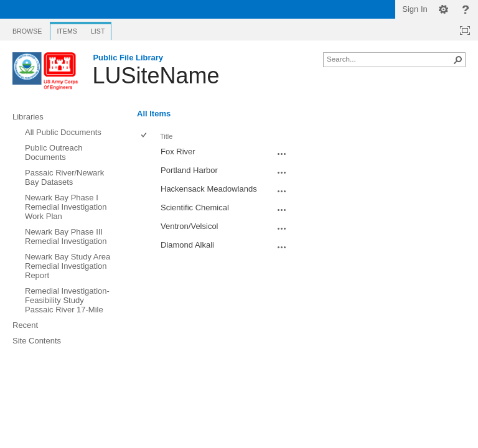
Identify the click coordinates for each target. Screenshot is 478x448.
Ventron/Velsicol (190, 226)
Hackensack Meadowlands (209, 189)
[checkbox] (145, 136)
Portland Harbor (189, 170)
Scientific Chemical (195, 208)
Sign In (415, 9)
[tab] (27, 29)
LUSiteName (156, 76)
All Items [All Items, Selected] (154, 114)
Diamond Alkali (187, 245)
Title (166, 136)
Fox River (178, 152)
